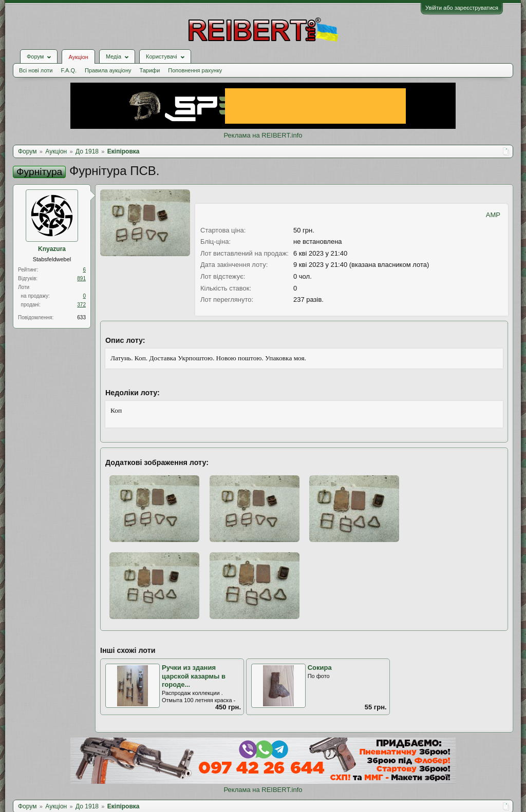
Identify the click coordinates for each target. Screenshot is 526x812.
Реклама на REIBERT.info (263, 135)
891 (81, 278)
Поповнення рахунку (195, 70)
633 (81, 317)
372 (81, 305)
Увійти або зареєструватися (462, 8)
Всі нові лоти (36, 70)
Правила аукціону (108, 70)
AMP (493, 215)
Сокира (320, 668)
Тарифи (150, 70)
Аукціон (78, 57)
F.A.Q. (69, 70)
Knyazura (52, 249)
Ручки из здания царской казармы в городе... (194, 676)
